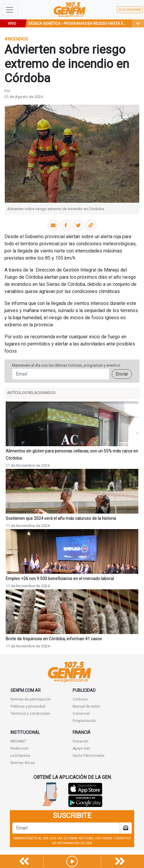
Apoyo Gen (81, 748)
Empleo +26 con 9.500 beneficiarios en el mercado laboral (60, 579)
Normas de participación (31, 699)
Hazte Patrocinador (89, 756)
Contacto (80, 699)
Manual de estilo (86, 706)
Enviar (122, 374)
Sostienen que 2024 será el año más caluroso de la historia (61, 518)
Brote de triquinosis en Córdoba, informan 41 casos (54, 639)
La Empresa (20, 756)
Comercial (81, 714)
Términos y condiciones (30, 714)
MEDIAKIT (18, 741)
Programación (84, 721)
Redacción (19, 748)
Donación (81, 741)
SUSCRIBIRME (130, 10)
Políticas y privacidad (28, 706)
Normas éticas (23, 763)
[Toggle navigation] (10, 10)
